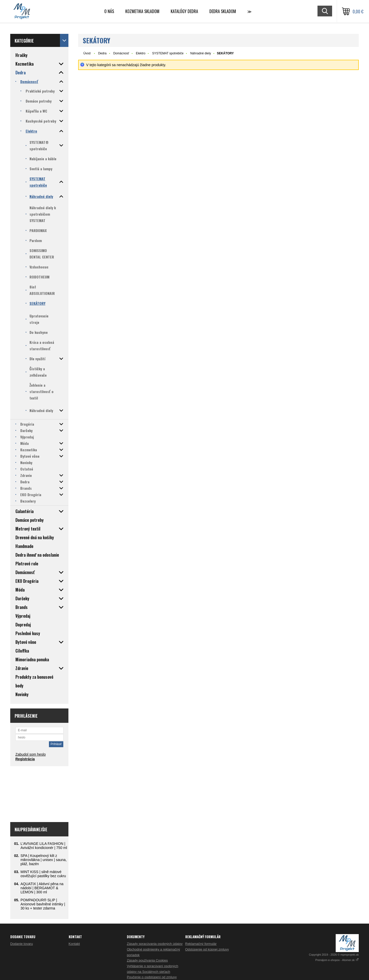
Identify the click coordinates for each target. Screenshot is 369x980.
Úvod (87, 53)
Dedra (102, 53)
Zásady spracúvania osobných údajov (155, 944)
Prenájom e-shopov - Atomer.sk (337, 960)
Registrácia (25, 759)
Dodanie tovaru (22, 944)
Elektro (141, 53)
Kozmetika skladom (142, 11)
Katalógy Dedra (184, 11)
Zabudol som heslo (30, 754)
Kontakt (74, 944)
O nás (109, 11)
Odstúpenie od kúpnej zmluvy (207, 949)
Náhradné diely (201, 53)
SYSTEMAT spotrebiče (168, 53)
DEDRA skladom (223, 11)
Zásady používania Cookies (147, 960)
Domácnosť (121, 53)
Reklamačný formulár (201, 944)
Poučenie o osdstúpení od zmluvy (152, 977)
